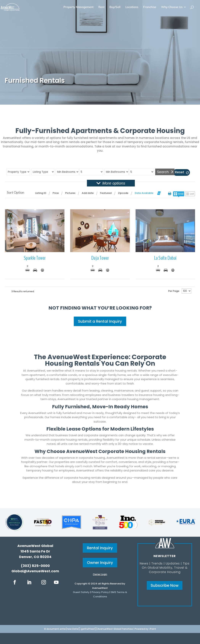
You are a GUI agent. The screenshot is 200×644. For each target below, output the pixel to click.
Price (56, 193)
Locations (132, 7)
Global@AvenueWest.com (35, 571)
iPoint (153, 629)
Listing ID (41, 193)
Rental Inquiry (100, 548)
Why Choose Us (172, 7)
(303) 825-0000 (35, 566)
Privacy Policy (100, 592)
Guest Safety (81, 592)
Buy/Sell (115, 7)
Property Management (78, 7)
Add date (88, 193)
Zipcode (123, 193)
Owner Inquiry (100, 563)
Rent (101, 7)
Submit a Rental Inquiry (100, 321)
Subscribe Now (165, 585)
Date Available (144, 193)
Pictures (70, 193)
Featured (106, 193)
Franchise (150, 7)
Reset (180, 172)
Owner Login (100, 574)
